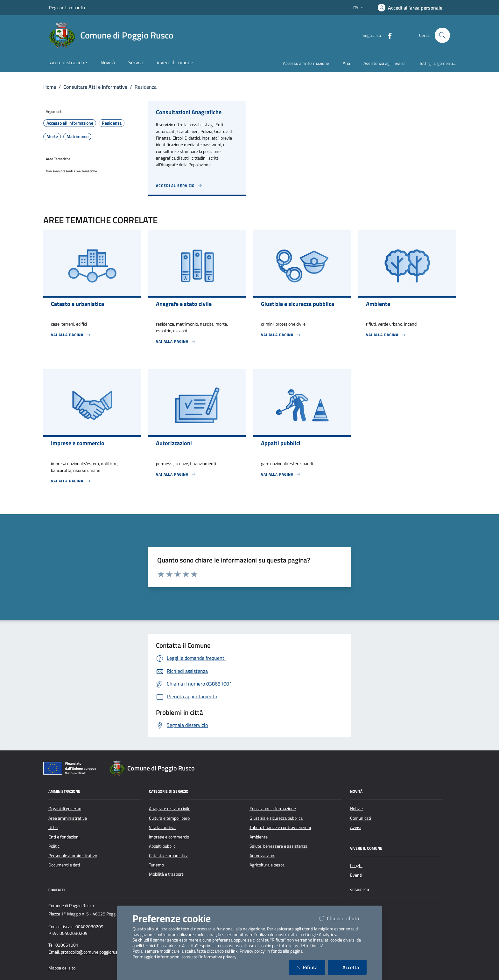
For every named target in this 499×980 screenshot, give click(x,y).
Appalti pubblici (163, 846)
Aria (346, 63)
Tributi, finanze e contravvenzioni (280, 827)
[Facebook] (387, 35)
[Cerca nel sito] (442, 35)
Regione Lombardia (67, 7)
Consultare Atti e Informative (95, 87)
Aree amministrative (68, 818)
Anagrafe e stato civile (170, 809)
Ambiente (259, 837)
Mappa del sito (62, 968)
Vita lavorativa (162, 827)
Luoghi (356, 866)
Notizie (356, 809)
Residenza (112, 123)
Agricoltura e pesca (267, 865)
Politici (54, 846)
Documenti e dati (64, 865)
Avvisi (356, 827)
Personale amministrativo (73, 856)
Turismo (156, 865)
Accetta (351, 967)
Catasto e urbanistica (169, 856)
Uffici (53, 827)
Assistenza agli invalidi (384, 63)
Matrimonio (77, 136)
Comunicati (361, 818)
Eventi (356, 875)
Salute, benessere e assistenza (278, 846)
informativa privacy (218, 957)
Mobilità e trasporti (167, 874)
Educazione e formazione (273, 809)
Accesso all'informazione (306, 63)
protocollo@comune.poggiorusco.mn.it (97, 952)
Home (50, 87)
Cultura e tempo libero (169, 818)
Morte (52, 136)
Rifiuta (311, 967)
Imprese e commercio (169, 837)
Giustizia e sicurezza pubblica (276, 818)
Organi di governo (65, 809)
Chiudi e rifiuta (343, 918)
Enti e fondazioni (64, 837)
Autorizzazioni (262, 856)
